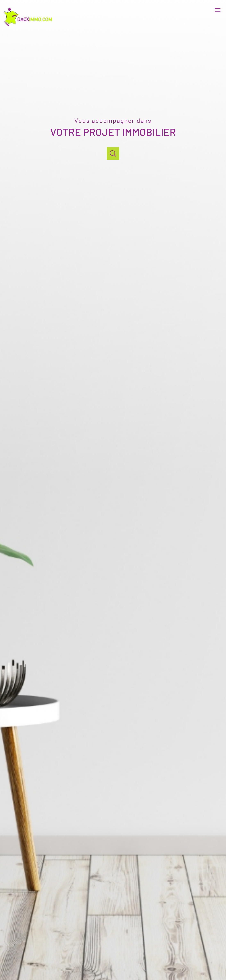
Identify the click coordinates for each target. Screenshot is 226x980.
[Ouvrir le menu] (219, 10)
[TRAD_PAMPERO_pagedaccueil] (29, 26)
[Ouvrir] (113, 153)
